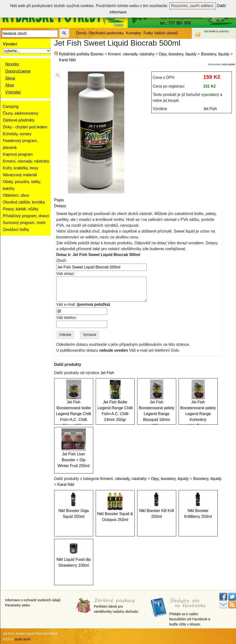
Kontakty (133, 33)
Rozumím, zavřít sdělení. (193, 6)
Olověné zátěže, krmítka (24, 202)
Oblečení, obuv (16, 195)
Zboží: (62, 261)
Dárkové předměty (19, 120)
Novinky (12, 64)
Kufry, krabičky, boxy (21, 168)
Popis (59, 200)
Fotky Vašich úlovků (161, 33)
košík (213, 31)
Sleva (10, 78)
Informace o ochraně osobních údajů (33, 600)
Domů (81, 33)
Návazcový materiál (20, 175)
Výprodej (13, 92)
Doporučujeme (18, 71)
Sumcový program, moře (24, 223)
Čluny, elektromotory (21, 113)
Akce (10, 85)
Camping (11, 107)
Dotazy (60, 206)
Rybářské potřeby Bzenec (81, 54)
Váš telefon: (67, 318)
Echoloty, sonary (17, 134)
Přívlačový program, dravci (26, 216)
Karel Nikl (67, 60)
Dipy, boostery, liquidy (178, 54)
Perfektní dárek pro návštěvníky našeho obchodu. (117, 606)
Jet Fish (210, 109)
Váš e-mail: (83, 304)
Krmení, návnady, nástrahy (26, 161)
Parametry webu (18, 605)
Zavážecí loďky (16, 230)
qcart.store (23, 639)
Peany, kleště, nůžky (21, 209)
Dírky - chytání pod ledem (25, 127)
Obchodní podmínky (106, 33)
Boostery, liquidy (215, 54)
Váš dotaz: (66, 274)
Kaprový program (18, 154)
